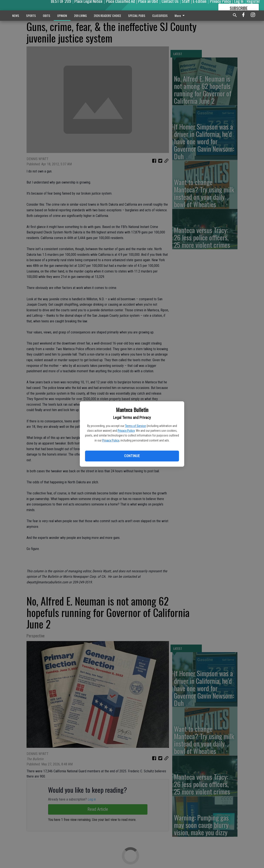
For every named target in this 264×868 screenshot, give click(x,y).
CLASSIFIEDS (160, 16)
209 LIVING (80, 16)
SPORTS (31, 16)
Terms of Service (135, 426)
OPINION (62, 16)
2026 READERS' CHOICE (107, 16)
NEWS (16, 16)
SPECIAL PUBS (137, 16)
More (180, 16)
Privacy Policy (126, 431)
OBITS (47, 16)
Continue (132, 456)
